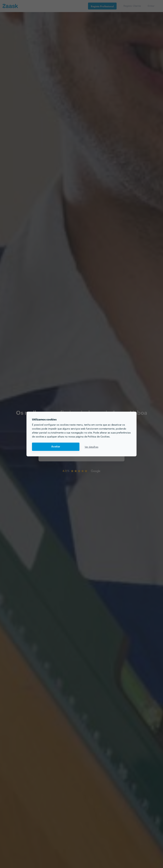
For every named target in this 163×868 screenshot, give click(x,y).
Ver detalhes (91, 447)
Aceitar (56, 447)
